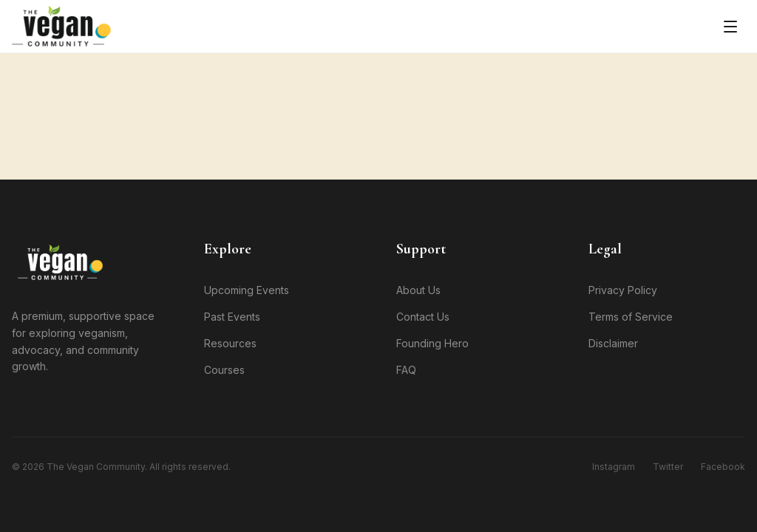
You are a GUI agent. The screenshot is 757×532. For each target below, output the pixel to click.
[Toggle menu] (730, 27)
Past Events (232, 317)
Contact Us (423, 317)
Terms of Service (631, 317)
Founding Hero (432, 343)
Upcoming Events (247, 290)
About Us (418, 290)
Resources (230, 343)
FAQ (406, 370)
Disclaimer (613, 343)
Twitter (668, 467)
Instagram (614, 467)
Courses (224, 370)
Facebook (723, 467)
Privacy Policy (623, 290)
